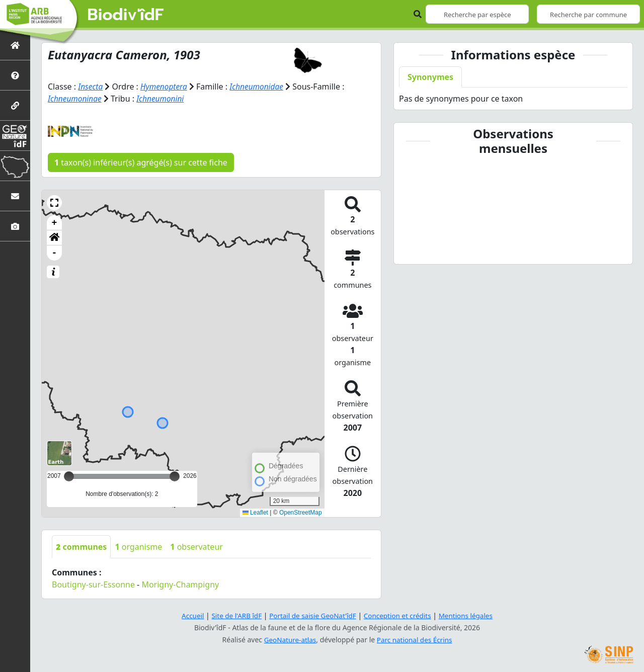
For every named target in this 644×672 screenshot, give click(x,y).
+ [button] (55, 223)
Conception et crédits (399, 615)
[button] (54, 203)
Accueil (188, 615)
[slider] (175, 476)
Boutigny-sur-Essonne (93, 584)
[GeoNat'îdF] (15, 136)
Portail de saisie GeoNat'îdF (312, 615)
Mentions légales (470, 615)
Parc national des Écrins (416, 640)
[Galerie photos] (15, 226)
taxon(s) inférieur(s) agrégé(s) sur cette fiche (141, 162)
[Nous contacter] (15, 196)
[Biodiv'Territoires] (15, 166)
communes (81, 547)
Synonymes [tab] (430, 77)
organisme (138, 547)
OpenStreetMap (301, 513)
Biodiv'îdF (126, 15)
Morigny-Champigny (180, 584)
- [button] (55, 253)
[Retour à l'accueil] (15, 45)
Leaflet (255, 513)
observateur (196, 547)
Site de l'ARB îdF (233, 615)
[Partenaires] (15, 105)
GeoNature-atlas (289, 640)
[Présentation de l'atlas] (15, 75)
